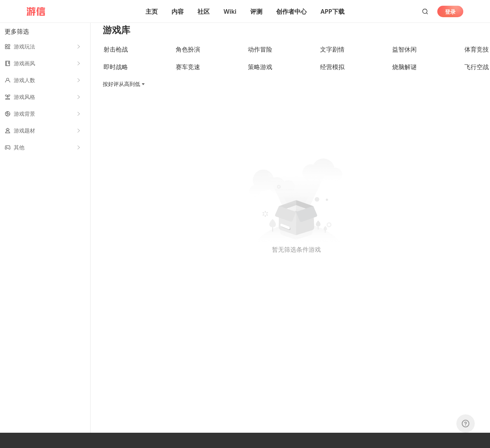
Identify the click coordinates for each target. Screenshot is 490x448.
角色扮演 (188, 58)
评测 (256, 11)
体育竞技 (477, 58)
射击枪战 (116, 58)
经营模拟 (332, 75)
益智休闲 (404, 58)
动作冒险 (260, 58)
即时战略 (116, 75)
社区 (204, 11)
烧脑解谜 (404, 75)
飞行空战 (477, 75)
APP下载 (332, 11)
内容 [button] (178, 11)
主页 (152, 11)
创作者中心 (291, 11)
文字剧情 (332, 58)
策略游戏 (260, 75)
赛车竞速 (188, 75)
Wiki (230, 11)
